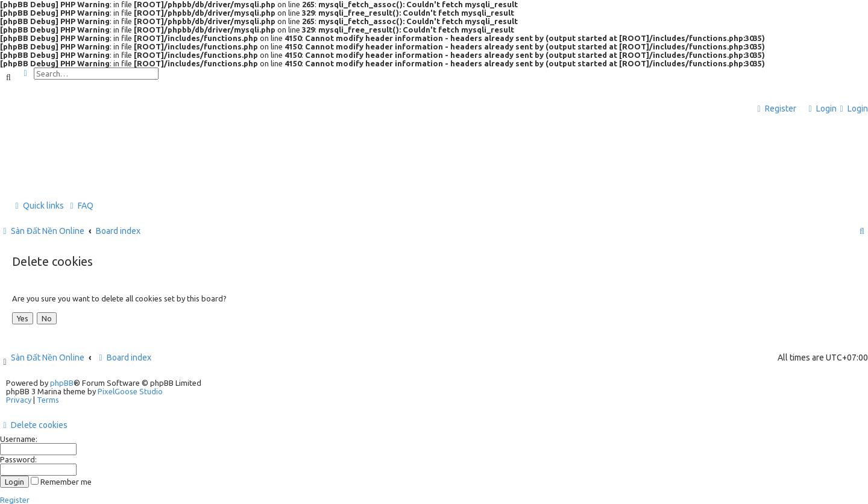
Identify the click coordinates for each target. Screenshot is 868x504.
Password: (18, 459)
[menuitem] (821, 109)
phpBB (62, 383)
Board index (124, 358)
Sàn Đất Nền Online (48, 358)
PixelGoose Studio (130, 391)
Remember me (61, 482)
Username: (19, 439)
